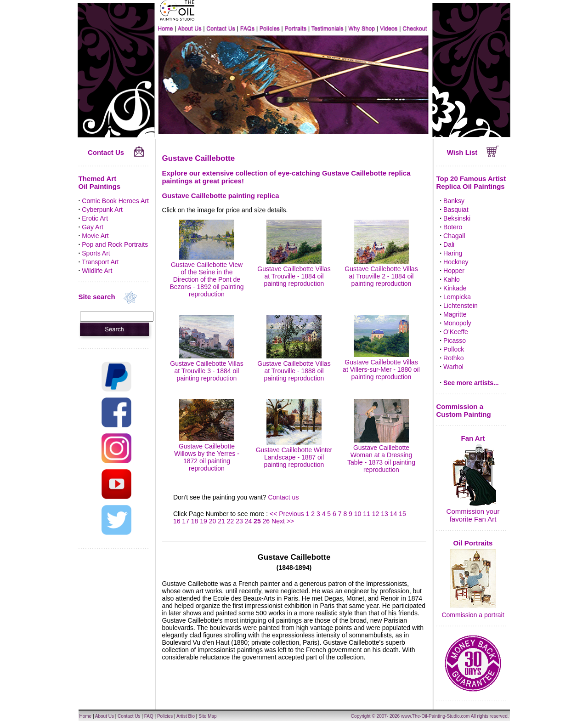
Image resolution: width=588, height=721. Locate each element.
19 (204, 521)
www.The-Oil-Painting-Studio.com (435, 716)
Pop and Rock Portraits (115, 244)
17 (186, 521)
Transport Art (100, 262)
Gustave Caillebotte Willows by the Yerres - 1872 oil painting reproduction (207, 454)
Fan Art (473, 438)
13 (384, 514)
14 (394, 514)
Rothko (453, 358)
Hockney (456, 262)
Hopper (454, 271)
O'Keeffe (456, 332)
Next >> (283, 521)
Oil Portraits (473, 543)
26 (266, 521)
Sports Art (96, 253)
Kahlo (452, 279)
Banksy (454, 201)
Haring (453, 253)
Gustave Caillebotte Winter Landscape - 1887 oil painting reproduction (294, 454)
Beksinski (457, 218)
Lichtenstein (461, 306)
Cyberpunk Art (102, 210)
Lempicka (457, 297)
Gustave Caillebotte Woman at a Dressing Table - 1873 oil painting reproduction (381, 455)
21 (221, 521)
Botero (453, 227)
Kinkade (455, 288)
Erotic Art (95, 218)
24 (249, 521)
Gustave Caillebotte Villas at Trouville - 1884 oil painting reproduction (294, 273)
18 (195, 521)
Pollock (454, 349)
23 (239, 521)
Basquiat (456, 210)
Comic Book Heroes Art (115, 201)
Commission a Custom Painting (464, 410)
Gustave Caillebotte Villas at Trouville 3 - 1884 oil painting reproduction (206, 367)
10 (358, 514)
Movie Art (95, 236)
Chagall (454, 236)
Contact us (283, 497)
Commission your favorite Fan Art (473, 515)
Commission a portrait (473, 615)
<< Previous (288, 514)
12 (376, 514)
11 (367, 514)
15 (402, 514)
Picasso (455, 341)
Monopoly (457, 323)
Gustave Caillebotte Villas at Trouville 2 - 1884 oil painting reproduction (381, 273)
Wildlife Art (97, 271)
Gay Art (93, 227)
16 (177, 521)
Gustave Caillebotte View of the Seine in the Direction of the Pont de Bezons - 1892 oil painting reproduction (206, 276)
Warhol (453, 367)
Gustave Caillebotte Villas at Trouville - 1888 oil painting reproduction (294, 367)
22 (231, 521)
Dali (449, 244)
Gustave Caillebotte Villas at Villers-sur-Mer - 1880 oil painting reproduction (381, 366)
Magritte (455, 314)
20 (213, 521)
